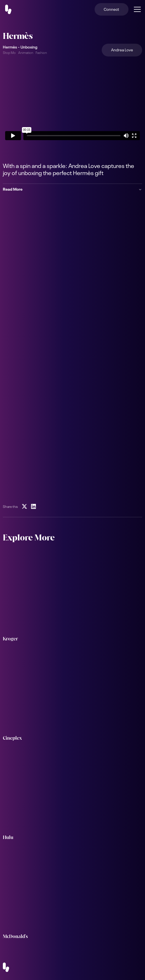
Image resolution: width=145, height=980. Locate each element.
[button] (136, 9)
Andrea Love (122, 50)
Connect (111, 9)
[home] (12, 9)
